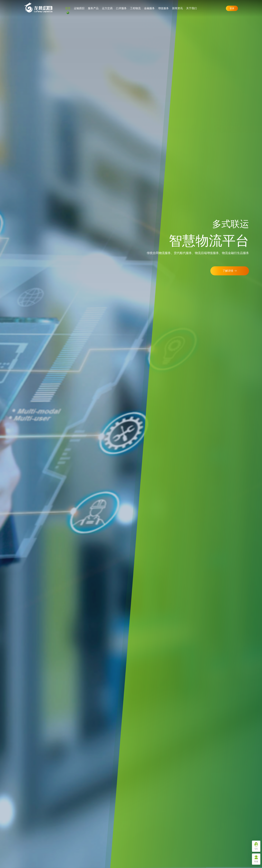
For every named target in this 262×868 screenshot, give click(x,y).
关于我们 (191, 8)
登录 (232, 8)
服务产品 (93, 8)
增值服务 (163, 8)
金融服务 (149, 8)
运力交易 (107, 8)
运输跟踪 (79, 8)
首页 (68, 8)
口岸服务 (121, 8)
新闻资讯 (177, 8)
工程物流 (135, 8)
